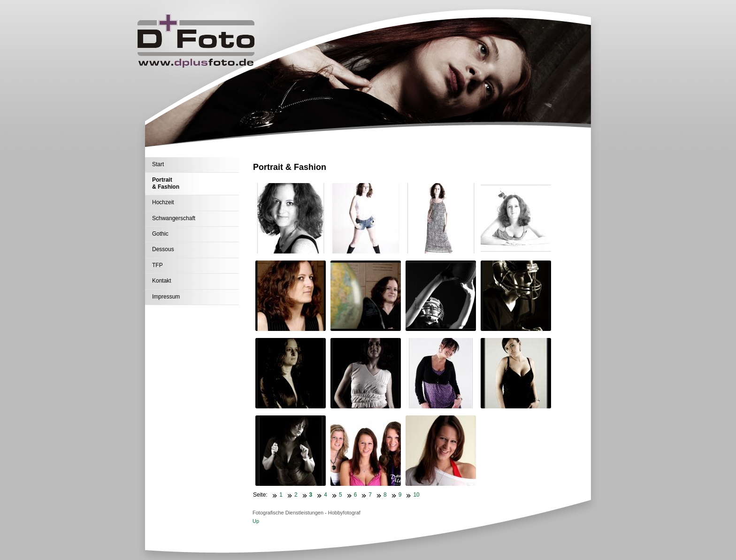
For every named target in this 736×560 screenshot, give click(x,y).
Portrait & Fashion (166, 183)
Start (158, 164)
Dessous (163, 249)
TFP (157, 265)
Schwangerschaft (174, 218)
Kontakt (162, 281)
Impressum (166, 297)
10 (416, 495)
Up (256, 521)
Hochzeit (163, 202)
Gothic (160, 234)
